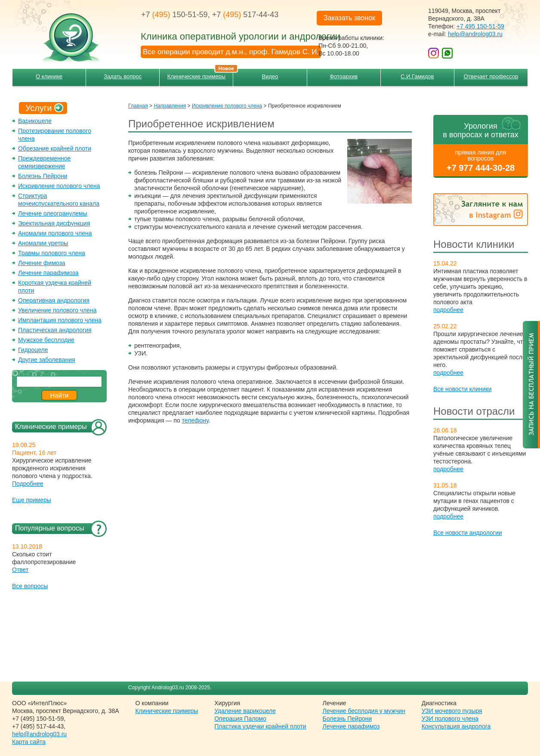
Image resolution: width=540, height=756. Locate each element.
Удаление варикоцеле (245, 711)
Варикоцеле (35, 121)
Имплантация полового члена (60, 320)
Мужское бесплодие (46, 340)
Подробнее (28, 484)
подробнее (448, 310)
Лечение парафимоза (48, 273)
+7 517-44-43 (245, 15)
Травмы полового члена (52, 253)
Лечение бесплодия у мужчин (364, 711)
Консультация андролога (456, 726)
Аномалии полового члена (55, 233)
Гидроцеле (33, 350)
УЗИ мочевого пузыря (452, 711)
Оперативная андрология (54, 300)
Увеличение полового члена (57, 310)
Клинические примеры (200, 74)
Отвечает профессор (491, 76)
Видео (270, 76)
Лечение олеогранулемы (53, 213)
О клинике (49, 76)
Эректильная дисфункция (54, 223)
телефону (195, 420)
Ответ (20, 570)
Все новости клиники (463, 389)
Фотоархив (344, 76)
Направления (170, 106)
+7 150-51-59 (174, 15)
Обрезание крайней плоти (55, 148)
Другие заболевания (47, 360)
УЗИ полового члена (450, 719)
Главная (138, 106)
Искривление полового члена (59, 186)
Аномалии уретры (43, 243)
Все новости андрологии (468, 533)
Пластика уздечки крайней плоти (260, 726)
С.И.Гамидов (417, 76)
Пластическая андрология (55, 330)
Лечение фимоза (42, 263)
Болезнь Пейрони (43, 176)
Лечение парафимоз (351, 726)
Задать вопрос (123, 76)
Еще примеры (32, 500)
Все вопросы (30, 586)
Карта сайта (29, 742)
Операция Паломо (240, 719)
